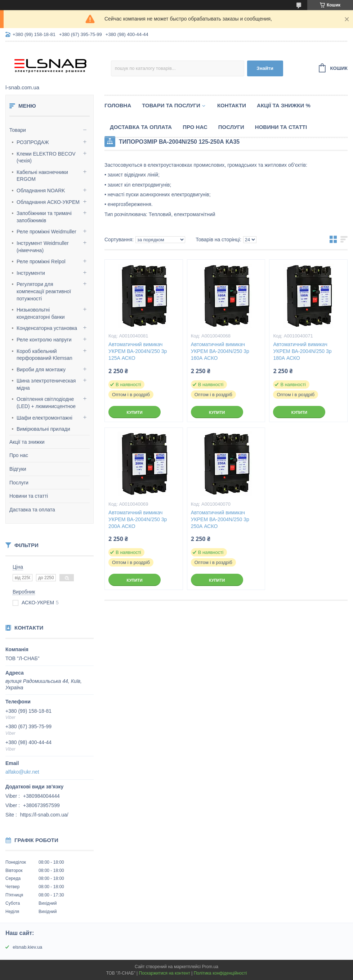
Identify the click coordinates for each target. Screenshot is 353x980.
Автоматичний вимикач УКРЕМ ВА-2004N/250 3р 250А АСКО (220, 519)
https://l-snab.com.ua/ (44, 815)
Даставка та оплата (32, 510)
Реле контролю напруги (44, 340)
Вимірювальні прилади (43, 429)
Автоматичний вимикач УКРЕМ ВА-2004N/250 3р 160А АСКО (220, 351)
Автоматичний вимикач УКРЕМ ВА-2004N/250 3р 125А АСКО (138, 351)
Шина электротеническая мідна (46, 384)
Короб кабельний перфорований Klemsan (44, 355)
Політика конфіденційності (220, 973)
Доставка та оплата (141, 127)
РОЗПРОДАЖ (33, 142)
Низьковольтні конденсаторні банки (41, 313)
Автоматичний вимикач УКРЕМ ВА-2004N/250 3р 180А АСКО (302, 351)
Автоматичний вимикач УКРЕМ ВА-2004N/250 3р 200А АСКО (138, 519)
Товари (18, 130)
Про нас (19, 455)
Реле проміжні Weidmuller (46, 232)
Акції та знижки (27, 442)
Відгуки (18, 469)
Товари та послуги (171, 105)
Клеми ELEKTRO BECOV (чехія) (46, 157)
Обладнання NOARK (41, 191)
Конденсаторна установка (47, 328)
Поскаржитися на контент (165, 973)
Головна (118, 105)
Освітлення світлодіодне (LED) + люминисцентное (46, 403)
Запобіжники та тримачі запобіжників (44, 217)
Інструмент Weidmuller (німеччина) (43, 247)
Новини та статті (29, 496)
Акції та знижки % (284, 105)
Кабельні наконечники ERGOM (42, 176)
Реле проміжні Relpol (41, 261)
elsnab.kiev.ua (27, 947)
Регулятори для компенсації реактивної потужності (44, 291)
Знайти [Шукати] (265, 68)
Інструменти (31, 273)
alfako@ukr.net (22, 772)
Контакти (232, 105)
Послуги (19, 483)
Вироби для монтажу (41, 370)
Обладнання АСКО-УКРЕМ (48, 202)
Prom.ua (210, 967)
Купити (134, 412)
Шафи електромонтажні (44, 418)
